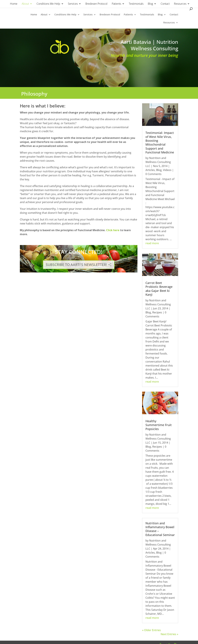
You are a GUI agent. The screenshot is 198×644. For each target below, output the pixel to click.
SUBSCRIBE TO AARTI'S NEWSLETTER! (76, 265)
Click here (113, 230)
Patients (116, 4)
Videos (167, 170)
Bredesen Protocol (96, 4)
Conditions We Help (48, 4)
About (25, 4)
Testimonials (136, 4)
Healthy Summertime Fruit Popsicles (159, 425)
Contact (165, 4)
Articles (150, 170)
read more (152, 243)
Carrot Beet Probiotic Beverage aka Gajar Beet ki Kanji (159, 289)
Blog (150, 4)
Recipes (157, 312)
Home (14, 4)
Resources (180, 4)
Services (73, 4)
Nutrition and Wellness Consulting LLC (158, 162)
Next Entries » (169, 634)
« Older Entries (151, 630)
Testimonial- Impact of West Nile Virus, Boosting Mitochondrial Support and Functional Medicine (160, 142)
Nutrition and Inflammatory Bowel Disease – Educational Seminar (160, 529)
